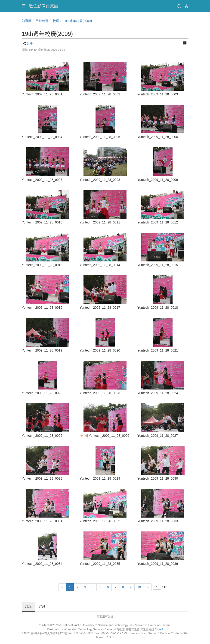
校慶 (56, 21)
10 (139, 587)
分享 (30, 43)
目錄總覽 (42, 21)
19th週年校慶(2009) (77, 21)
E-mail (159, 629)
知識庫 (27, 21)
